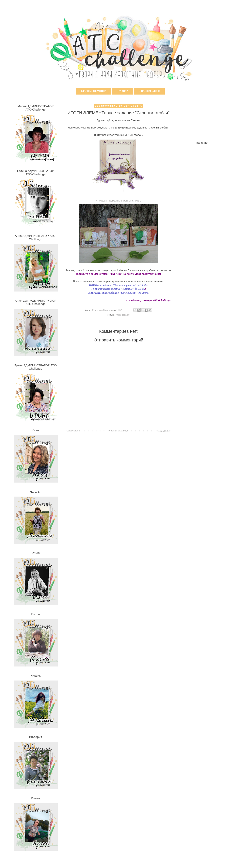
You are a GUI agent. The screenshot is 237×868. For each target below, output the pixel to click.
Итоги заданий (123, 315)
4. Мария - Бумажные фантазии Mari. (119, 201)
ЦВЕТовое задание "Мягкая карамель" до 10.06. (118, 285)
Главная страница (94, 91)
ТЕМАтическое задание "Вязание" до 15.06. (118, 289)
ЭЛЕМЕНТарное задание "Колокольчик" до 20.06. (118, 293)
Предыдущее (163, 431)
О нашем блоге (149, 91)
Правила (123, 91)
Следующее (73, 431)
